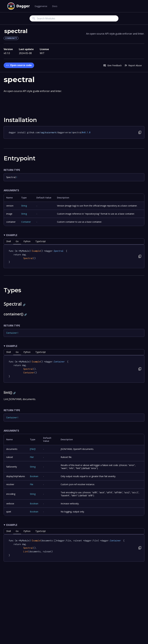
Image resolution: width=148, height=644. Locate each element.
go (17, 241)
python (27, 241)
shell (9, 241)
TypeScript (41, 241)
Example (12, 235)
